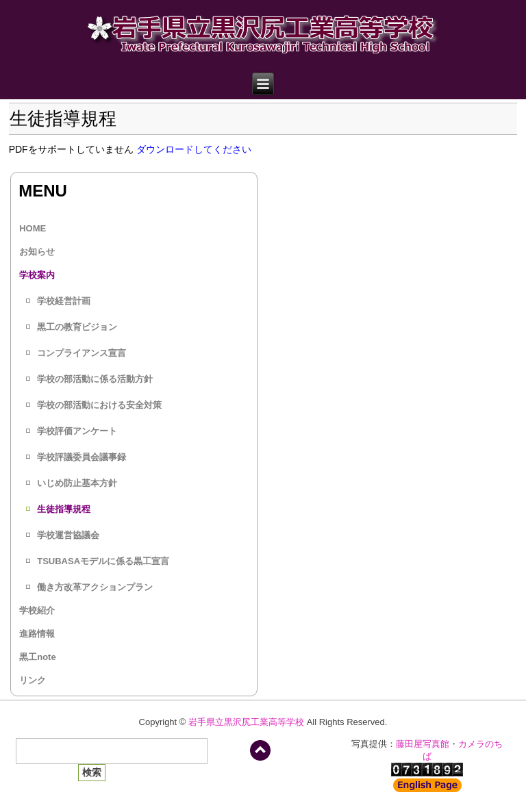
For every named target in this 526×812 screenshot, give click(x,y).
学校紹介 (37, 610)
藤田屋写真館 (423, 744)
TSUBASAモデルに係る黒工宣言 (103, 561)
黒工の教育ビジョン (77, 327)
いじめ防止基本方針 (77, 483)
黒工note (37, 657)
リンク (33, 680)
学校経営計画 (64, 301)
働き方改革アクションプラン (95, 587)
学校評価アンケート (77, 431)
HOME (33, 228)
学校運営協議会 (68, 535)
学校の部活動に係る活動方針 (95, 379)
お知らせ (37, 252)
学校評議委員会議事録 (82, 457)
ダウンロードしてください (194, 149)
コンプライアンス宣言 (82, 353)
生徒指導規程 (64, 509)
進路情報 (37, 634)
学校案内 (37, 275)
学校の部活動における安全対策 (99, 405)
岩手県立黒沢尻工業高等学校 (246, 722)
